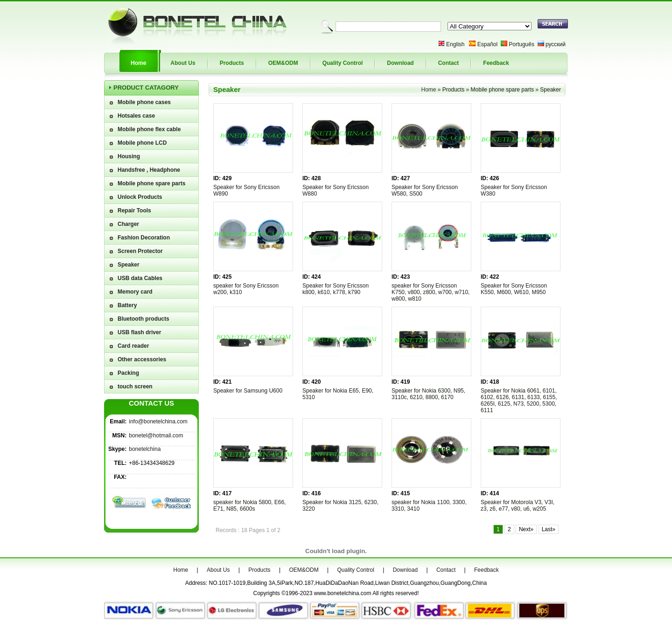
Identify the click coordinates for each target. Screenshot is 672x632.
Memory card (135, 292)
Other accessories (142, 359)
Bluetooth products (143, 319)
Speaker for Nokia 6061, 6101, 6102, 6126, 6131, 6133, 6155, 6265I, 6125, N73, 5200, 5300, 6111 (519, 400)
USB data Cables (140, 278)
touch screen (135, 386)
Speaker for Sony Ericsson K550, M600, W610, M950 (514, 289)
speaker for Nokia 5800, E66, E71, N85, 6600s (249, 506)
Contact (449, 63)
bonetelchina (145, 449)
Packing (128, 373)
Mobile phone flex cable (149, 129)
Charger (128, 224)
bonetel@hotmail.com (156, 435)
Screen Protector (140, 251)
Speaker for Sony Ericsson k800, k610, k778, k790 (336, 289)
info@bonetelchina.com (158, 421)
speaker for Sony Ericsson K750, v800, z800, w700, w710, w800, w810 (430, 292)
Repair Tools (134, 211)
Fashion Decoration (144, 238)
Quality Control (343, 63)
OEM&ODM (283, 63)
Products (232, 63)
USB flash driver (139, 332)
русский (556, 44)
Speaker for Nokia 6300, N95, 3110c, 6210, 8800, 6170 (428, 394)
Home (138, 63)
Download (400, 63)
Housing (129, 156)
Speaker (129, 265)
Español (487, 44)
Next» (526, 529)
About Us (183, 63)
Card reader (133, 346)
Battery (127, 305)
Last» (549, 529)
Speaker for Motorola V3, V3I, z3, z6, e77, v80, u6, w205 (518, 506)
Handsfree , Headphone (149, 170)
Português (521, 44)
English (455, 44)
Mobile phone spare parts (151, 183)
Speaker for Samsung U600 (248, 391)
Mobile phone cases (144, 102)
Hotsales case (136, 116)
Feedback (496, 63)
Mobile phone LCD (142, 143)
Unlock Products (140, 197)
